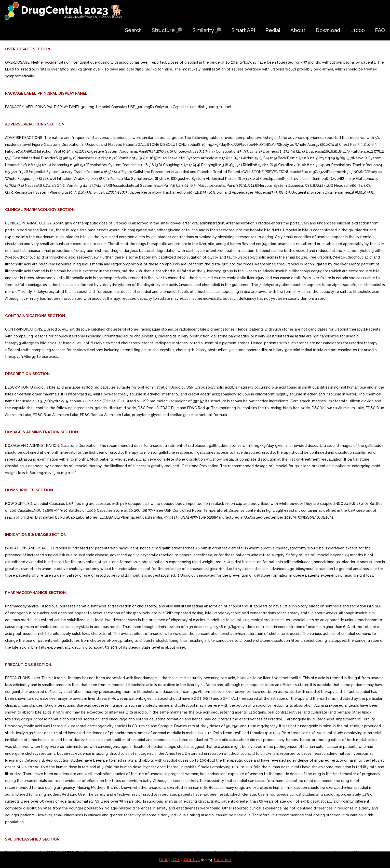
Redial (273, 30)
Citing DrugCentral (179, 859)
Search (133, 30)
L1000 (358, 30)
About (298, 30)
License (223, 859)
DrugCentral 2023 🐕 (72, 10)
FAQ (380, 30)
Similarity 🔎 (207, 30)
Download (328, 30)
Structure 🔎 (167, 30)
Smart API (243, 30)
